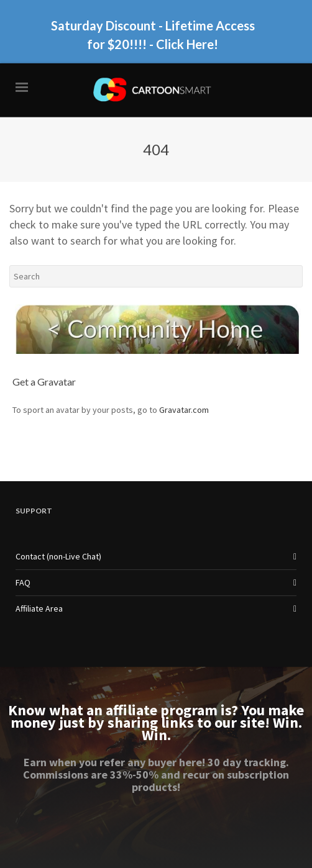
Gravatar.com (184, 410)
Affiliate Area (39, 608)
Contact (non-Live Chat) (58, 556)
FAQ (23, 582)
